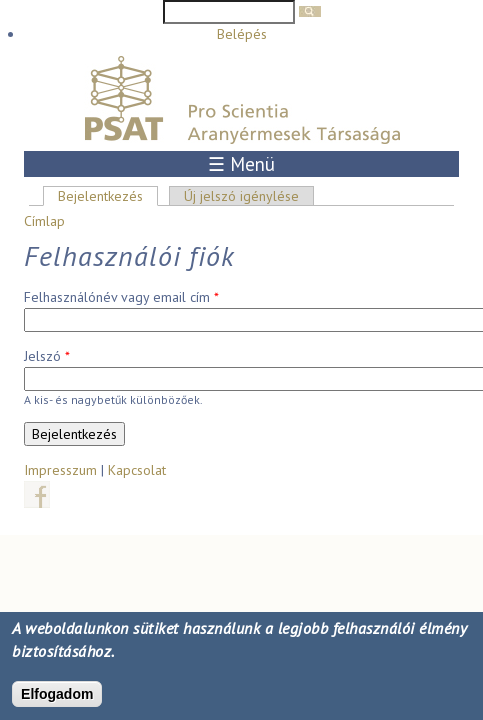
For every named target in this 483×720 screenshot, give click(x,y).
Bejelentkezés (108, 196)
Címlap (44, 221)
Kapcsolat (137, 470)
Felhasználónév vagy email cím (121, 297)
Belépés (242, 34)
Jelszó (47, 356)
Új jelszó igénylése (241, 196)
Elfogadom (57, 696)
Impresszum (60, 470)
